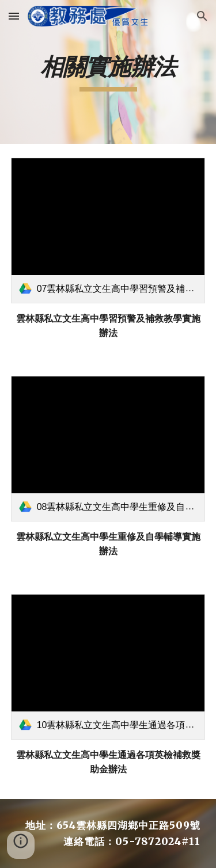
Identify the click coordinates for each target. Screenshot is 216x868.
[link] (108, 231)
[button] (14, 16)
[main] (108, 72)
